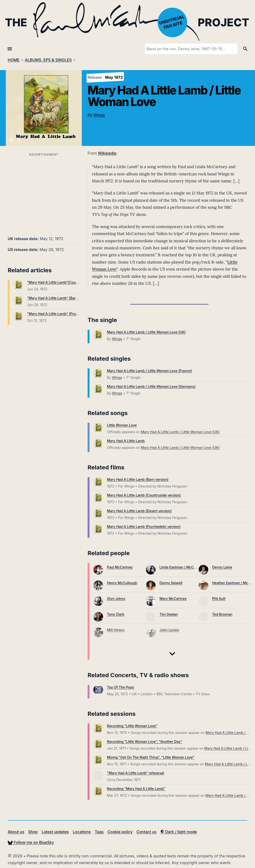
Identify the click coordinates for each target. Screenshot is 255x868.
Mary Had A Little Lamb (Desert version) (139, 511)
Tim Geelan (169, 614)
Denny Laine (222, 567)
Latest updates (55, 832)
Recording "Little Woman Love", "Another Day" (145, 742)
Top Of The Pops (120, 687)
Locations (82, 832)
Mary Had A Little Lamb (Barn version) (138, 479)
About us (16, 832)
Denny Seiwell (171, 583)
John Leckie (169, 630)
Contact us (146, 832)
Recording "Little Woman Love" (132, 726)
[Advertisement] (44, 192)
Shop (33, 832)
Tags (99, 832)
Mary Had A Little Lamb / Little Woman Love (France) (149, 371)
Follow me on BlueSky (31, 842)
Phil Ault (219, 599)
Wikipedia (107, 153)
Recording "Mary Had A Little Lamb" (136, 789)
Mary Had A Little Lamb (126, 441)
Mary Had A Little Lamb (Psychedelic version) (144, 527)
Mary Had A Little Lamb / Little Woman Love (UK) (146, 332)
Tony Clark (116, 614)
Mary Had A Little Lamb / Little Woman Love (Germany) (151, 386)
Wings (99, 115)
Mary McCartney (173, 599)
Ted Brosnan (222, 614)
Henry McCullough (122, 583)
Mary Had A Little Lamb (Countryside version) (144, 495)
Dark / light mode (179, 832)
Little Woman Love (122, 425)
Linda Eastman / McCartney (182, 567)
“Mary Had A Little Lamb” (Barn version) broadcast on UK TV (76, 298)
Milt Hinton (116, 630)
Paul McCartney (120, 567)
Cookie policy (120, 832)
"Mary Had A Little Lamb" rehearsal (135, 773)
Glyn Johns (116, 599)
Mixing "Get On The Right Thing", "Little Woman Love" (151, 757)
